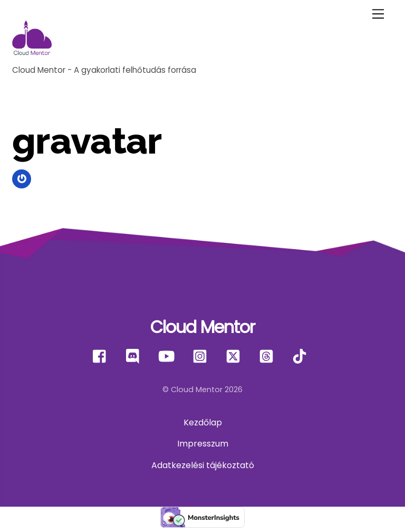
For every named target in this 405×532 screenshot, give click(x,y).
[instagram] (202, 357)
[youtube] (168, 357)
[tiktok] (301, 357)
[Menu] (378, 14)
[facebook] (102, 357)
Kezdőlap (203, 422)
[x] (235, 357)
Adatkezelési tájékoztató (203, 465)
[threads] (268, 357)
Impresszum (203, 444)
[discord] (135, 357)
